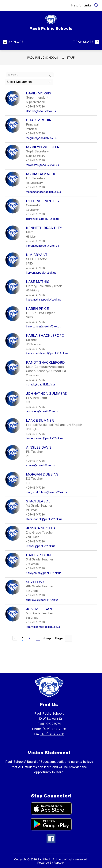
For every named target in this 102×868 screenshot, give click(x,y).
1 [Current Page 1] (23, 638)
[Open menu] (13, 42)
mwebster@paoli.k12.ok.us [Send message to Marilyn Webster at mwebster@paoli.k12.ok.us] (42, 165)
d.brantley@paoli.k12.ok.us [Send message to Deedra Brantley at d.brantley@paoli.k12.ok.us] (43, 219)
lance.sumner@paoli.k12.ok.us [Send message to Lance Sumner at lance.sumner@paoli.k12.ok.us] (45, 438)
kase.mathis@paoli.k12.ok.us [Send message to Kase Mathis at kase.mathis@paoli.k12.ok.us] (43, 299)
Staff (71, 58)
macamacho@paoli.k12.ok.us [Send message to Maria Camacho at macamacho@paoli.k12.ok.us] (44, 192)
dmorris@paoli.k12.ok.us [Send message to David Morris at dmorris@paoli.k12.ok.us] (41, 111)
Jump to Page (53, 638)
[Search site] (97, 5)
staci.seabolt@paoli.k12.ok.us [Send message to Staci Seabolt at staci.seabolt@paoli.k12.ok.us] (44, 519)
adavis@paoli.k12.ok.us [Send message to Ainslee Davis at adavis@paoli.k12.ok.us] (40, 465)
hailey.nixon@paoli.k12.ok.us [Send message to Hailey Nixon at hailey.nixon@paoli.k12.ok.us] (44, 573)
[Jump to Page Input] (68, 638)
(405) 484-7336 (54, 729)
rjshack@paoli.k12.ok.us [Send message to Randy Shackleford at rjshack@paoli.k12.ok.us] (41, 384)
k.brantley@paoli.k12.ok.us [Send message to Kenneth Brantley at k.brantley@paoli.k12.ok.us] (42, 246)
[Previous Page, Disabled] (15, 638)
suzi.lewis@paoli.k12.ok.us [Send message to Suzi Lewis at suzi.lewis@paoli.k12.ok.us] (42, 600)
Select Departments (20, 82)
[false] (30, 75)
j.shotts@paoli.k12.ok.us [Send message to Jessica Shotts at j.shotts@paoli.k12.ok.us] (41, 546)
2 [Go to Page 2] (30, 638)
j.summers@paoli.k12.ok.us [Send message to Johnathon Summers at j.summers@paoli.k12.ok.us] (42, 411)
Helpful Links (81, 5)
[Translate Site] (86, 42)
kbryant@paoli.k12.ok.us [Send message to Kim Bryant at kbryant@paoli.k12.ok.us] (41, 273)
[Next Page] (38, 638)
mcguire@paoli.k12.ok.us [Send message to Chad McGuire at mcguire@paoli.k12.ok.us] (41, 138)
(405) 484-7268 (52, 734)
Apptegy (59, 863)
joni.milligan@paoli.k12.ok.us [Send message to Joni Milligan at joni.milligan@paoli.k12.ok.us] (43, 627)
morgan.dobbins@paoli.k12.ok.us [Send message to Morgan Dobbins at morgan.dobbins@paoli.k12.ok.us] (46, 492)
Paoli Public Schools (43, 58)
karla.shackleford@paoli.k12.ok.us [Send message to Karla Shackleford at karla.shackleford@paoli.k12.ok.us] (47, 353)
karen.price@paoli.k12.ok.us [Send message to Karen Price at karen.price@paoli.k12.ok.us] (43, 326)
